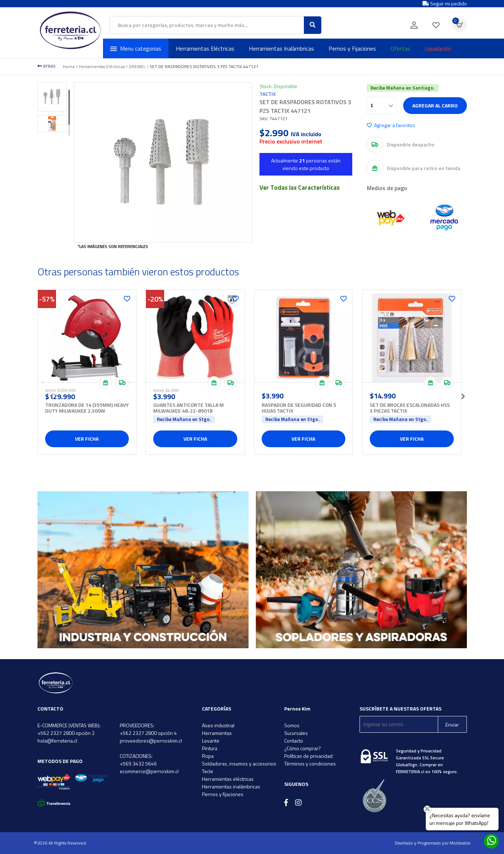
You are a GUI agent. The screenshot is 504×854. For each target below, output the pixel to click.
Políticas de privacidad (308, 756)
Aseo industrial (218, 725)
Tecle (208, 771)
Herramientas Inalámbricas (281, 48)
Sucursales (296, 733)
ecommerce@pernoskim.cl (149, 771)
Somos (292, 725)
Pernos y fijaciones (223, 794)
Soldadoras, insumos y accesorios (239, 764)
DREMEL (137, 66)
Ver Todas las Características (299, 188)
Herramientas (217, 733)
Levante (211, 741)
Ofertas (400, 48)
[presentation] (52, 394)
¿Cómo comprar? (303, 748)
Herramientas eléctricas (228, 779)
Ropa (208, 756)
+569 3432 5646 (138, 764)
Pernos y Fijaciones (352, 48)
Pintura (210, 748)
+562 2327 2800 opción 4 (148, 733)
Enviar (452, 725)
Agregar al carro (435, 105)
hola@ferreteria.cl (57, 741)
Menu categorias (136, 48)
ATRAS (47, 66)
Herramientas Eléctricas (205, 48)
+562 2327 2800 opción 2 (66, 733)
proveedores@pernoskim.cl (151, 741)
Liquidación (438, 48)
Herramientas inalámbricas (231, 786)
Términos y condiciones (310, 764)
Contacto (294, 741)
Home (69, 66)
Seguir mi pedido (445, 4)
